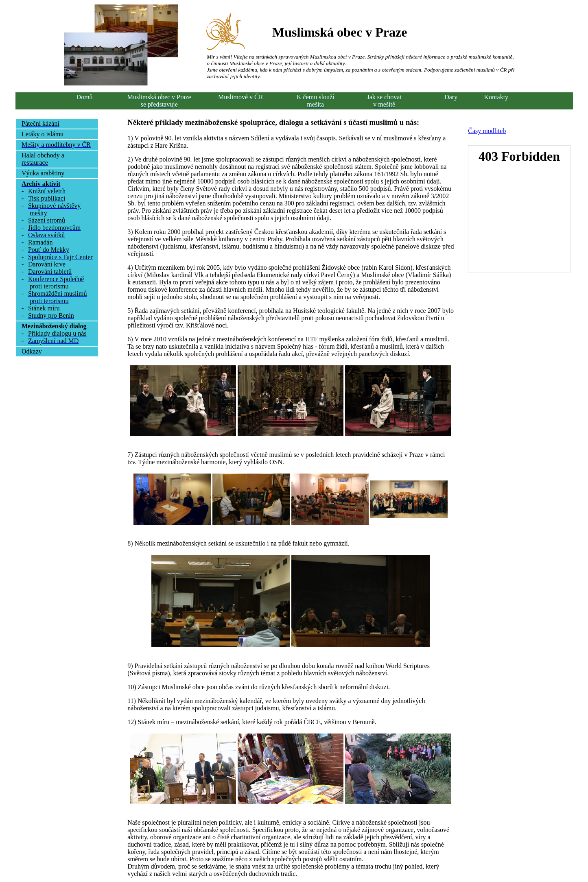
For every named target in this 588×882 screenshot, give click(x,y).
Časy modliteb (487, 131)
